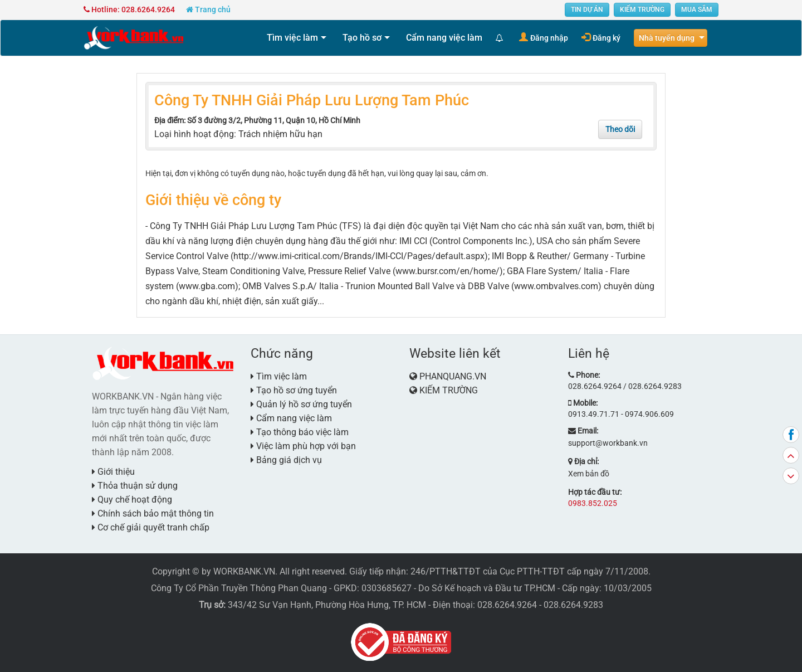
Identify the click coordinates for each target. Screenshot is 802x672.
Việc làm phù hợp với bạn (303, 446)
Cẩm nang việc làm (444, 38)
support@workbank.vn (608, 443)
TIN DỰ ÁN (587, 9)
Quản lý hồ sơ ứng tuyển (301, 404)
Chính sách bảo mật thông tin (153, 513)
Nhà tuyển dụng (667, 38)
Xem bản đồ (589, 474)
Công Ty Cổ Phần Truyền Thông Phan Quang (239, 588)
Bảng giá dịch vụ (286, 460)
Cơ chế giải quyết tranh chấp (151, 527)
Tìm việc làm (292, 38)
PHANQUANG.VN (453, 376)
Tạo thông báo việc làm (300, 432)
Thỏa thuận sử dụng (135, 486)
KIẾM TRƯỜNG (642, 9)
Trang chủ (208, 9)
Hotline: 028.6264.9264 (129, 9)
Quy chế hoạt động (132, 500)
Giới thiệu (113, 472)
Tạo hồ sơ (362, 38)
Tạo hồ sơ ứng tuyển (294, 390)
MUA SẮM (697, 9)
